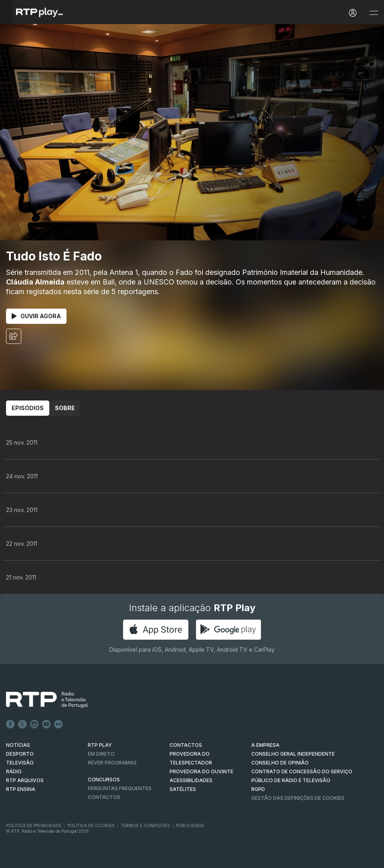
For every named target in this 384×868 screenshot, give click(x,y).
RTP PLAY (100, 745)
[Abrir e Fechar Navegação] (374, 13)
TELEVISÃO (20, 763)
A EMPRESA (265, 745)
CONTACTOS (186, 745)
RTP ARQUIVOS (25, 780)
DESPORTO (20, 754)
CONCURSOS (104, 780)
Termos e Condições (145, 825)
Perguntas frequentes (120, 788)
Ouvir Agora (36, 316)
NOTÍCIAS (18, 745)
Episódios (28, 408)
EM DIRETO (101, 754)
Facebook (10, 724)
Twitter (22, 724)
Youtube (46, 724)
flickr (59, 724)
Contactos (104, 797)
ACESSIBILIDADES (191, 780)
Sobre (65, 408)
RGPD (258, 789)
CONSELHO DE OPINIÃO (280, 763)
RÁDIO (14, 771)
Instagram (34, 724)
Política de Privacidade (34, 825)
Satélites (183, 789)
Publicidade (190, 825)
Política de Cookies (91, 825)
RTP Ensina (21, 789)
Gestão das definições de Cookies (298, 798)
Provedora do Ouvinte (201, 771)
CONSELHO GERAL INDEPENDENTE (293, 754)
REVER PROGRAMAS (112, 763)
